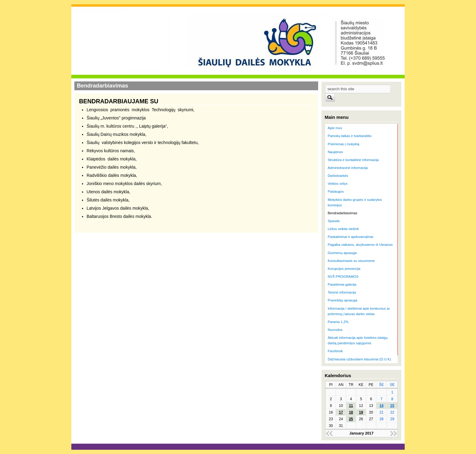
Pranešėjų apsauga (342, 300)
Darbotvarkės (338, 176)
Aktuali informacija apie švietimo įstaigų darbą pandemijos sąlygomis (357, 340)
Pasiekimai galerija (342, 284)
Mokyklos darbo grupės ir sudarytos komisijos (355, 202)
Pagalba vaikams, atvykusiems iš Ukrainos (360, 245)
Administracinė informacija (348, 168)
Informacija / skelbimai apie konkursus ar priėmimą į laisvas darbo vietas (359, 311)
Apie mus (335, 128)
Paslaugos (336, 191)
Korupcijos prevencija (344, 269)
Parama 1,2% (338, 322)
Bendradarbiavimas (342, 213)
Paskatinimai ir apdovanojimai (350, 237)
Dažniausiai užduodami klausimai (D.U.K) (359, 359)
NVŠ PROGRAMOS (343, 277)
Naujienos (335, 152)
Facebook (335, 351)
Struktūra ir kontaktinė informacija (353, 160)
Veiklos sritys (337, 184)
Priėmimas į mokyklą (343, 144)
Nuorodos (335, 330)
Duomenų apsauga (342, 253)
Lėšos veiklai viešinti (343, 229)
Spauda (333, 221)
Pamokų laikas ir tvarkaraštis (349, 136)
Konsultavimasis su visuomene (351, 261)
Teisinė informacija (342, 292)
